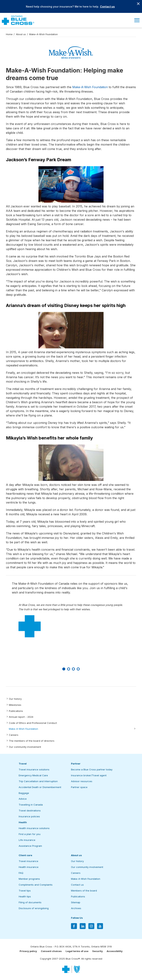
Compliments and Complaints (36, 885)
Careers (14, 735)
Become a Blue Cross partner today (92, 769)
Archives (76, 908)
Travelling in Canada (31, 805)
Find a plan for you (30, 834)
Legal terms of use (77, 951)
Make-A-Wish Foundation (23, 729)
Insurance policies (29, 816)
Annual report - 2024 (21, 717)
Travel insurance (28, 861)
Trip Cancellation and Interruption (38, 781)
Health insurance (29, 867)
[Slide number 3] (73, 669)
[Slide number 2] (69, 669)
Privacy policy (28, 951)
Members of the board (84, 891)
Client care (25, 855)
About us (21, 34)
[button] (137, 20)
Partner (76, 764)
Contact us (107, 7)
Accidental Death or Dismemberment (40, 787)
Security (98, 951)
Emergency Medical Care (33, 775)
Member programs (29, 879)
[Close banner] (138, 4)
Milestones (15, 705)
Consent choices (51, 951)
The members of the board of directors (32, 741)
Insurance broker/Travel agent (89, 775)
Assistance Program (30, 846)
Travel (23, 764)
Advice (23, 799)
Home (9, 34)
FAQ (21, 873)
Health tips (25, 896)
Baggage (24, 793)
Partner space (79, 787)
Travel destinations (30, 811)
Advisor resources (82, 781)
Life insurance (27, 840)
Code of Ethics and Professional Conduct (33, 723)
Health (23, 822)
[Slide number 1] (64, 669)
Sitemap (76, 902)
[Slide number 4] (78, 669)
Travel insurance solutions (34, 769)
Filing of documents (30, 902)
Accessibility (115, 951)
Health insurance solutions (34, 828)
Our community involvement (25, 747)
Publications (16, 711)
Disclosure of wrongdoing (34, 908)
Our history (15, 699)
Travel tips (25, 891)
